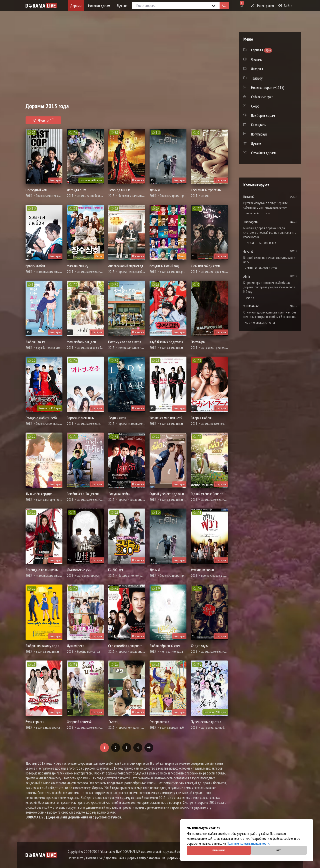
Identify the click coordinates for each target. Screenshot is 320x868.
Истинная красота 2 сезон (262, 268)
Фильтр (43, 120)
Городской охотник (258, 213)
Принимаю (219, 850)
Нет (279, 850)
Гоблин (250, 298)
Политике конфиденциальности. (248, 843)
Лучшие (122, 6)
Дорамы (76, 6)
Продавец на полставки (261, 243)
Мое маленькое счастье (260, 323)
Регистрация (262, 6)
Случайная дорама (264, 153)
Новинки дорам (99, 6)
